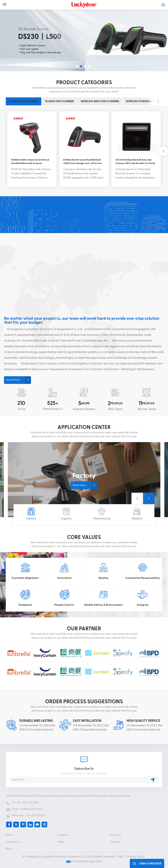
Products (63, 835)
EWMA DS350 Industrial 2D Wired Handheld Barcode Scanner (30, 161)
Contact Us (13, 842)
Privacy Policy (136, 857)
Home (9, 835)
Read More (13, 380)
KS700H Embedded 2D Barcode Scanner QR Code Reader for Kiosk (135, 161)
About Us (116, 835)
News (61, 842)
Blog (8, 849)
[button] (77, 66)
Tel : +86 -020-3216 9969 (25, 803)
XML (121, 857)
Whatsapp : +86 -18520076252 (29, 816)
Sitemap (115, 842)
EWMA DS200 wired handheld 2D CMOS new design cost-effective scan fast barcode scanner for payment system (83, 162)
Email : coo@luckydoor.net (27, 809)
